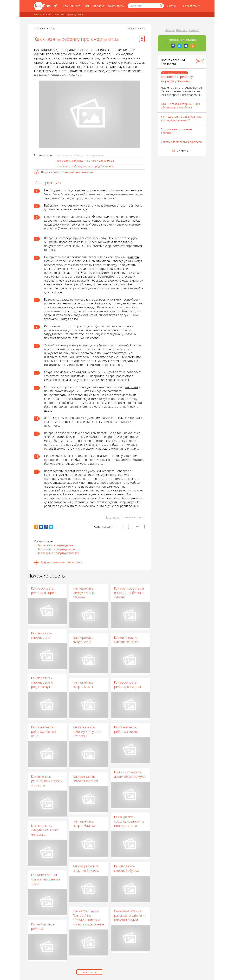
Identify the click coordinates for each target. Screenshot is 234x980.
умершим (131, 387)
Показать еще (89, 972)
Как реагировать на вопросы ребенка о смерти (129, 593)
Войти (171, 6)
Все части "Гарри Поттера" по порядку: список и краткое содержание (88, 918)
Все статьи (182, 151)
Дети (47, 14)
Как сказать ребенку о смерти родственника (85, 166)
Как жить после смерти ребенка (126, 640)
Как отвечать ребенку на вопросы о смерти (47, 781)
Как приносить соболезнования (85, 779)
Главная (38, 14)
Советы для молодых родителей (181, 142)
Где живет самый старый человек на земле (45, 879)
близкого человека (124, 190)
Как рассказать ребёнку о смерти (128, 685)
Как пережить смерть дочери (56, 549)
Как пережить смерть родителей (58, 553)
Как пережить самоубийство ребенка (83, 593)
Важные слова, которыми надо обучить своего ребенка (180, 106)
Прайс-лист (182, 30)
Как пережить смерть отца (83, 640)
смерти (105, 190)
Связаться (194, 30)
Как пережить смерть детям (55, 545)
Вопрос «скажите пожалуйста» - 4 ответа (67, 172)
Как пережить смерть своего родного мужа (42, 682)
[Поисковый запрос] (146, 6)
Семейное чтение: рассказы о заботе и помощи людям (130, 915)
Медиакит (170, 30)
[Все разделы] (191, 6)
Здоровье (98, 6)
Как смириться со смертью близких (86, 868)
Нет (138, 526)
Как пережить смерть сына (41, 635)
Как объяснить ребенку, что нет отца (44, 732)
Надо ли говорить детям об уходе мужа (130, 774)
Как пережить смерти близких (85, 823)
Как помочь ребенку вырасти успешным (177, 79)
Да (122, 526)
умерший (132, 265)
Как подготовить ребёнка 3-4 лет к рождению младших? (182, 118)
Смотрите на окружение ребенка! (176, 131)
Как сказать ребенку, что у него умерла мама (85, 161)
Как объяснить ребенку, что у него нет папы (87, 732)
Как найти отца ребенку (42, 926)
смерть (133, 257)
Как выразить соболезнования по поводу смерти (129, 821)
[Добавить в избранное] (142, 39)
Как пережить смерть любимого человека (45, 830)
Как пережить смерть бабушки (127, 868)
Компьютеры (116, 6)
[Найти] (161, 6)
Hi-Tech (76, 6)
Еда (66, 6)
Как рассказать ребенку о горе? (43, 591)
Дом (86, 6)
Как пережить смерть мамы (83, 685)
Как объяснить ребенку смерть (126, 729)
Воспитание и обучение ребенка (68, 14)
